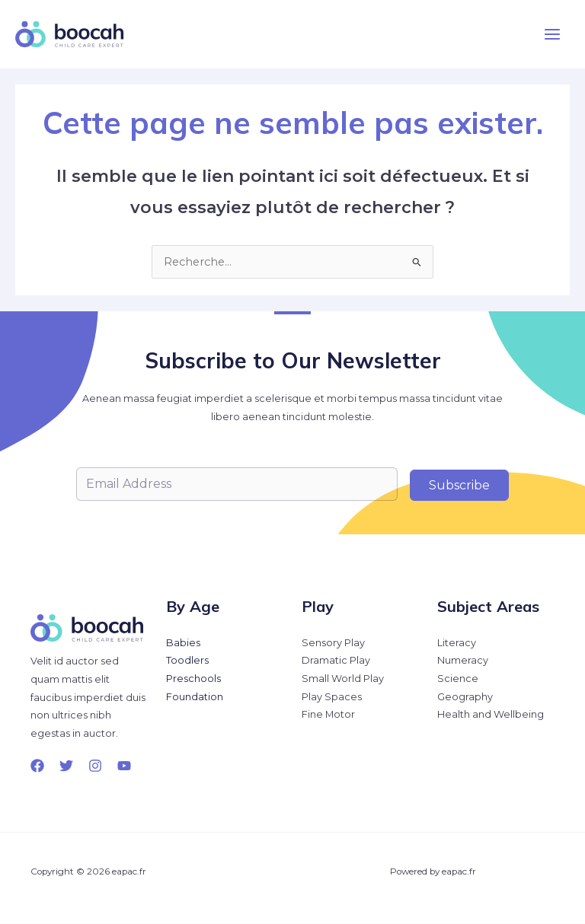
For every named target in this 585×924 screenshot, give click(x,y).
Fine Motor (328, 714)
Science (458, 679)
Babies (183, 643)
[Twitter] (66, 766)
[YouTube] (124, 766)
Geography (465, 697)
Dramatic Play (336, 660)
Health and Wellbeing (491, 714)
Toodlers (187, 660)
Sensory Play (333, 643)
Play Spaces (332, 697)
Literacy (457, 643)
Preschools (193, 679)
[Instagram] (95, 766)
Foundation (195, 697)
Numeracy (463, 660)
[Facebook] (37, 766)
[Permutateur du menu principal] (552, 34)
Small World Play (343, 679)
